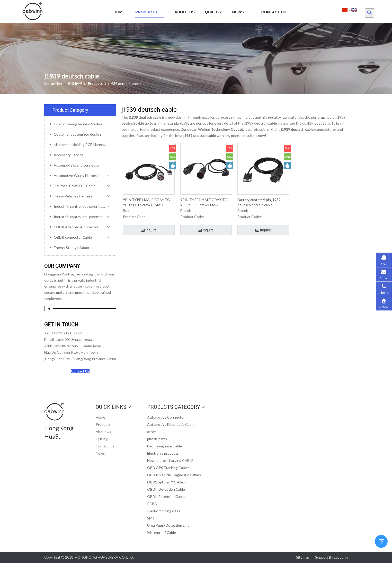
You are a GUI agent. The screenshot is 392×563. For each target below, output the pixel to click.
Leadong (341, 557)
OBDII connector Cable (73, 237)
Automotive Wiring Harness (76, 175)
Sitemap (303, 557)
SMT (151, 518)
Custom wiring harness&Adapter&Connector (82, 124)
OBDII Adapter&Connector (76, 227)
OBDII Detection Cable (166, 489)
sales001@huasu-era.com (77, 339)
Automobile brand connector (77, 165)
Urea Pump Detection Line (168, 525)
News (100, 453)
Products (103, 424)
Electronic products (163, 453)
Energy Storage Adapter (73, 248)
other (152, 432)
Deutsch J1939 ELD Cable (75, 186)
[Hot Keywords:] (369, 13)
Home (100, 417)
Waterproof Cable (162, 532)
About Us (103, 432)
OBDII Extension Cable (166, 496)
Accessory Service (69, 155)
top (381, 541)
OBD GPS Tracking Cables (168, 468)
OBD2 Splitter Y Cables (166, 482)
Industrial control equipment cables (82, 206)
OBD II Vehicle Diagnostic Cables (174, 475)
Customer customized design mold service (82, 134)
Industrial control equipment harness (82, 217)
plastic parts (157, 439)
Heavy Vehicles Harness (73, 196)
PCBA (152, 504)
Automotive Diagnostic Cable (171, 424)
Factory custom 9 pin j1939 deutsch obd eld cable (259, 202)
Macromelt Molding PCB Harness (80, 145)
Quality (102, 439)
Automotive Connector (166, 417)
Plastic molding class (164, 511)
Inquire (149, 230)
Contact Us (80, 371)
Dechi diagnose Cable (164, 446)
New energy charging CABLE (170, 460)
